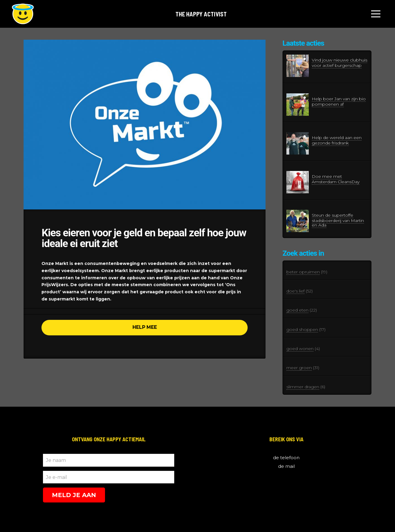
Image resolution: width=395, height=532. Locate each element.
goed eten (297, 310)
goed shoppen (302, 329)
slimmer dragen (303, 387)
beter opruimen (303, 272)
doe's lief (296, 291)
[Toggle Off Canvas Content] (376, 14)
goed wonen (300, 349)
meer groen (299, 368)
